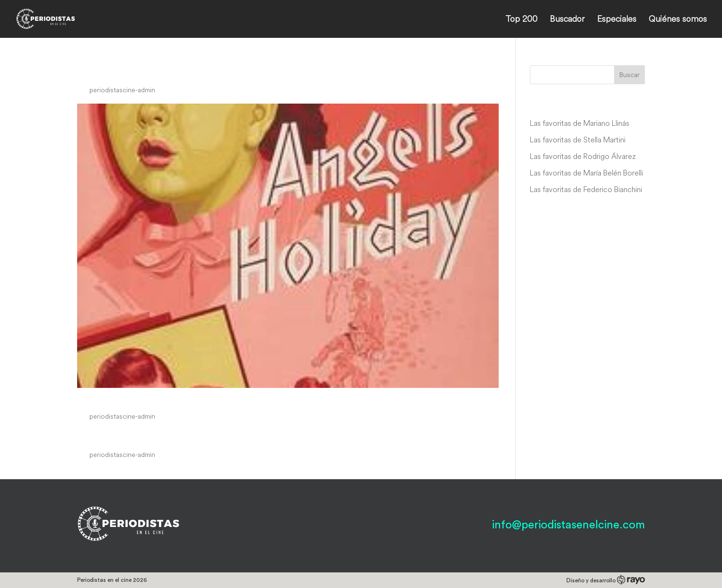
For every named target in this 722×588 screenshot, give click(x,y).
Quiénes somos (678, 20)
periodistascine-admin (122, 90)
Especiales (617, 20)
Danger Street (119, 72)
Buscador (567, 20)
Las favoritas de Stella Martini (578, 140)
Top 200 (521, 20)
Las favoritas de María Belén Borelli (586, 173)
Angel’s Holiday (123, 398)
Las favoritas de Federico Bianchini (586, 189)
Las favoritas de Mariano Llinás (580, 123)
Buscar (630, 75)
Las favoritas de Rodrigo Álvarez (583, 156)
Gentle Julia (113, 437)
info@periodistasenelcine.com (568, 525)
